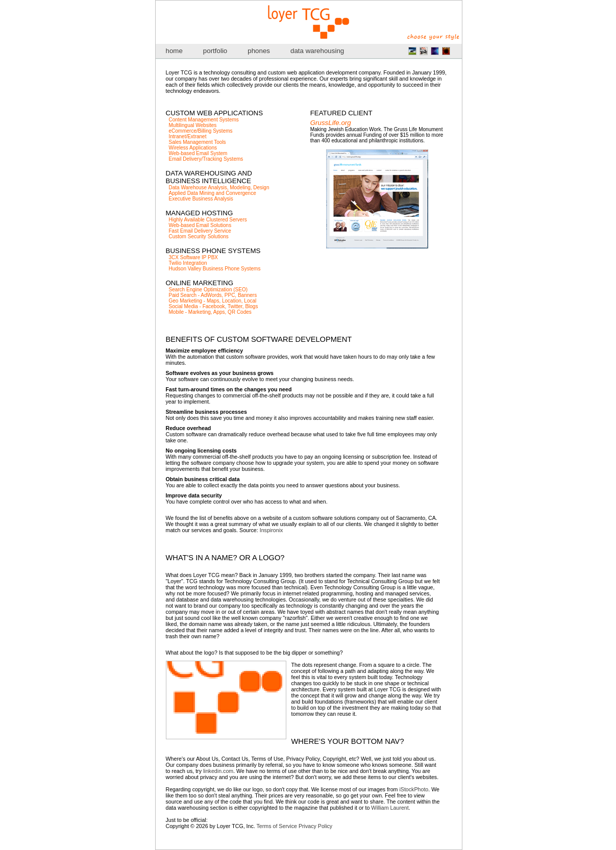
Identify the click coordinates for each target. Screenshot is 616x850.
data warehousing (317, 51)
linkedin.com (218, 771)
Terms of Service (277, 826)
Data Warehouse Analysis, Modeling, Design (219, 187)
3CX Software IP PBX (194, 257)
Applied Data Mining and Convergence (213, 193)
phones (259, 51)
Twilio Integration (188, 263)
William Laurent (390, 808)
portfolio (215, 51)
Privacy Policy (315, 826)
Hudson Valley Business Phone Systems (215, 269)
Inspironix (272, 530)
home (174, 51)
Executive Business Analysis (201, 199)
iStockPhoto (414, 789)
